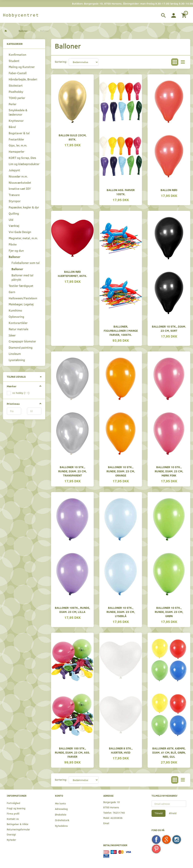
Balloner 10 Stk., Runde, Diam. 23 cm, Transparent (72, 471)
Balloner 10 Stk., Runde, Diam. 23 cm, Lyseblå (121, 612)
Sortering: (61, 62)
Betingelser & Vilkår (18, 824)
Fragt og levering (16, 808)
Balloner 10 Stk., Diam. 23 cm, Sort (169, 328)
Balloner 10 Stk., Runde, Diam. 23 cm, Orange (121, 471)
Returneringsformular (18, 829)
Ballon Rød (169, 190)
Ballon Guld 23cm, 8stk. (72, 137)
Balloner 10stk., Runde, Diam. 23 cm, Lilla (72, 610)
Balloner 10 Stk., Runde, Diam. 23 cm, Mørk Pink (169, 471)
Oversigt (11, 834)
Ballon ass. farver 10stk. (121, 192)
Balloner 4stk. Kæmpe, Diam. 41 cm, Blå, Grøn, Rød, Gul (169, 752)
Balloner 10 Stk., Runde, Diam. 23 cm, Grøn (169, 612)
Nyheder (11, 840)
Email (106, 823)
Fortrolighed (13, 803)
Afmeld (173, 813)
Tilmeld (159, 813)
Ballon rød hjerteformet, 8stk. (72, 274)
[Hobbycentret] (21, 15)
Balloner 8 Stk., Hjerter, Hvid (121, 750)
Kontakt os (13, 819)
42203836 (116, 818)
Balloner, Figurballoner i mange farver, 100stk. (121, 330)
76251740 (119, 813)
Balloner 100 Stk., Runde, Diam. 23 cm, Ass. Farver (72, 752)
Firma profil (13, 814)
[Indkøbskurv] (184, 15)
